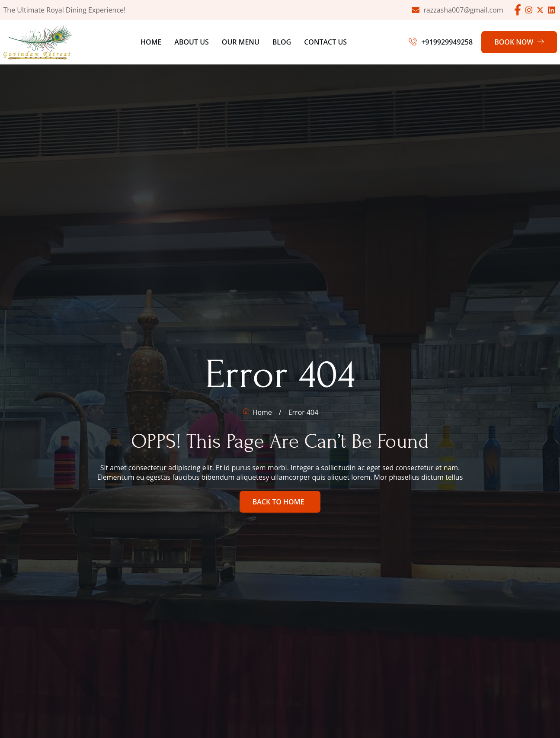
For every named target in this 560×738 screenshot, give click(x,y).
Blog (282, 42)
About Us (191, 42)
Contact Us (325, 42)
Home (151, 42)
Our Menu (241, 42)
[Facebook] (518, 10)
